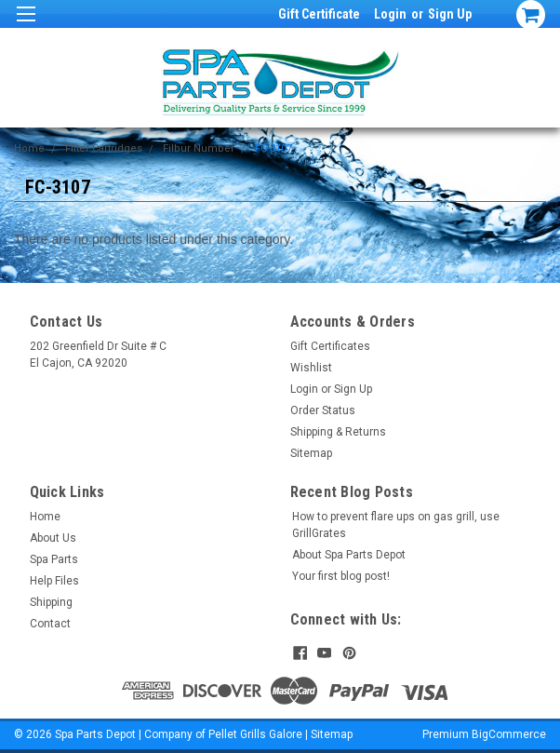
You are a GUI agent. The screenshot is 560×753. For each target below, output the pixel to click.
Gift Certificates (330, 346)
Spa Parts (54, 559)
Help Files (54, 581)
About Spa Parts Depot (349, 555)
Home (29, 148)
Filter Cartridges (104, 148)
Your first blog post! (341, 576)
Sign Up (450, 14)
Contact (50, 624)
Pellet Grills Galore (255, 734)
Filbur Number (199, 148)
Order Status (323, 410)
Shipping (51, 602)
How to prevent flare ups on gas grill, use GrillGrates (396, 525)
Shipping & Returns (338, 432)
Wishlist (311, 368)
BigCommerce (509, 734)
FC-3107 (273, 148)
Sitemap (311, 453)
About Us (53, 538)
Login (390, 14)
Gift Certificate (319, 14)
